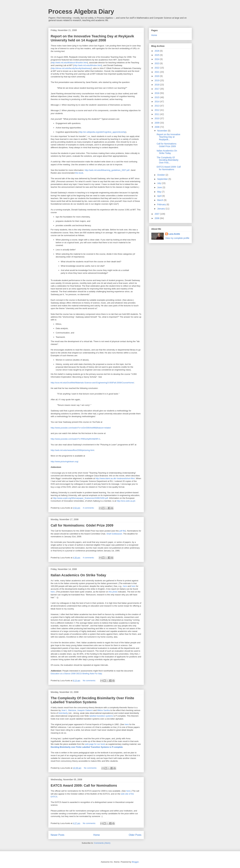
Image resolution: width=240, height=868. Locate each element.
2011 (157, 114)
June (160, 187)
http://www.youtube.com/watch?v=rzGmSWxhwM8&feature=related (81, 428)
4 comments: (89, 508)
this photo (113, 592)
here (125, 586)
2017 (157, 89)
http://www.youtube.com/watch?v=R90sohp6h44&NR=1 (76, 439)
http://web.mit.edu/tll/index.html (88, 65)
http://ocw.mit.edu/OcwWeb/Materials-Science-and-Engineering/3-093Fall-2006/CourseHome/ (92, 383)
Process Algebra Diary (81, 11)
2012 (157, 110)
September (163, 179)
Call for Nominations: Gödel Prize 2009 (82, 525)
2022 (157, 68)
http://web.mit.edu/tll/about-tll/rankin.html (69, 63)
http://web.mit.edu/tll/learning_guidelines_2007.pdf (107, 170)
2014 (157, 102)
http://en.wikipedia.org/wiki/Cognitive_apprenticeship (102, 132)
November (162, 131)
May (160, 192)
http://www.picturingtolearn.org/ (65, 462)
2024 (157, 59)
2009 (157, 123)
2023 (157, 63)
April (160, 196)
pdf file (122, 531)
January (161, 209)
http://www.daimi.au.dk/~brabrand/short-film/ (115, 478)
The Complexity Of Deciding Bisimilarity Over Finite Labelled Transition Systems (92, 700)
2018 (157, 85)
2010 (157, 118)
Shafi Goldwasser (114, 534)
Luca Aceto (174, 234)
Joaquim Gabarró (85, 710)
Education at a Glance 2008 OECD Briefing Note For (76, 674)
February (162, 204)
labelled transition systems (101, 716)
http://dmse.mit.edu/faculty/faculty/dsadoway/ (71, 68)
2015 (157, 97)
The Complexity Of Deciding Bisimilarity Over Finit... (167, 160)
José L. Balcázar (69, 710)
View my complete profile (177, 238)
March (161, 200)
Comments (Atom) (102, 843)
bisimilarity (63, 713)
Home (97, 835)
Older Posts (135, 835)
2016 (157, 93)
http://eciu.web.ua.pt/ (126, 501)
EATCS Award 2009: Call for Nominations (84, 785)
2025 (157, 55)
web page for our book (95, 744)
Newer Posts (58, 835)
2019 (157, 80)
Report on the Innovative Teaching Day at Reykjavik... (168, 137)
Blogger (135, 862)
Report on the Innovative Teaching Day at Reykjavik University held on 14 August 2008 (92, 38)
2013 (157, 106)
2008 (157, 127)
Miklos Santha (104, 710)
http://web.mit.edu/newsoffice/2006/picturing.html (72, 450)
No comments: (90, 681)
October (161, 175)
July (159, 183)
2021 (157, 72)
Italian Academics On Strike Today (78, 575)
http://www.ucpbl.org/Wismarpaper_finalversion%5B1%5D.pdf (80, 498)
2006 (157, 218)
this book (79, 173)
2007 (157, 214)
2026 (157, 51)
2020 (157, 76)
